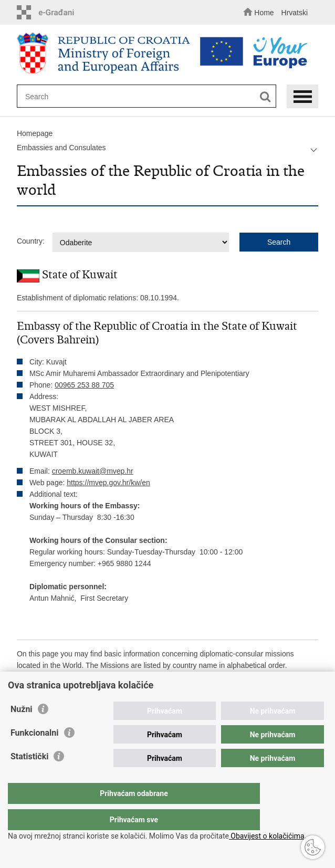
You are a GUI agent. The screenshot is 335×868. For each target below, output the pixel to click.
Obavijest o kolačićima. (268, 836)
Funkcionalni (35, 754)
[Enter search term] (139, 96)
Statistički (29, 777)
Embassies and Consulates (61, 148)
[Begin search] (265, 97)
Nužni (22, 730)
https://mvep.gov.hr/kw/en (108, 483)
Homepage (35, 133)
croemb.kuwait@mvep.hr (93, 471)
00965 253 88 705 (84, 385)
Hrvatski (295, 13)
